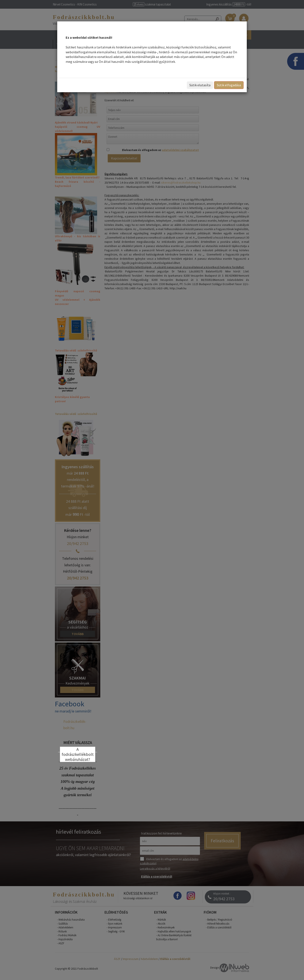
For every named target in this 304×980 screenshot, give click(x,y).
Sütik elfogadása (229, 85)
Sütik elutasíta (200, 85)
